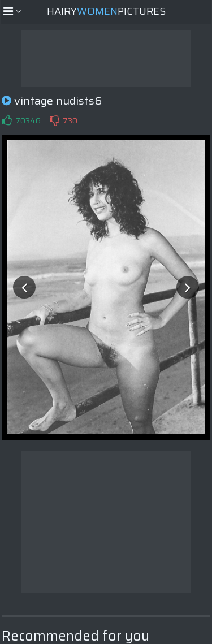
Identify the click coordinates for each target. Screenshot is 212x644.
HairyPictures (106, 11)
